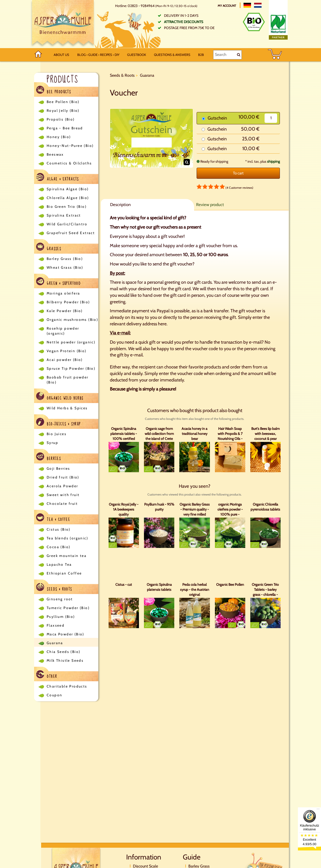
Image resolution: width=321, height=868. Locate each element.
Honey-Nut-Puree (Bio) (70, 146)
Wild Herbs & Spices (67, 408)
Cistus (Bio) (59, 529)
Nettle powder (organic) (71, 342)
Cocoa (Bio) (58, 547)
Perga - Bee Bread (65, 128)
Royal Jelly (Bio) (63, 111)
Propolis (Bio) (61, 119)
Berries (49, 457)
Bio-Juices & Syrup (59, 423)
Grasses (49, 248)
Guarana (55, 643)
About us (61, 55)
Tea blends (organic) (67, 538)
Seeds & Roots (54, 588)
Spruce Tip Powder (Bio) (71, 368)
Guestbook (137, 55)
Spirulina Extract (64, 215)
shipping (273, 161)
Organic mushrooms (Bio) (72, 320)
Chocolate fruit (62, 504)
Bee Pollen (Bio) (63, 102)
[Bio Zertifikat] (254, 22)
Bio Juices (57, 434)
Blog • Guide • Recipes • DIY (98, 55)
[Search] (227, 55)
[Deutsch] (247, 5)
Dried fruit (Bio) (63, 477)
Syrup (52, 443)
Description (120, 205)
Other (47, 675)
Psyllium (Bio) (61, 617)
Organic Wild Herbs (60, 397)
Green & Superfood (58, 282)
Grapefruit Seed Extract (71, 233)
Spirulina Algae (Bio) (68, 189)
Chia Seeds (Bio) (63, 652)
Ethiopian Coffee (64, 573)
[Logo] (63, 24)
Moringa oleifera (63, 293)
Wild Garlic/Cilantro (67, 224)
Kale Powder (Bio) (65, 311)
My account (227, 6)
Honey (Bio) (59, 137)
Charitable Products (67, 686)
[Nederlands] (258, 5)
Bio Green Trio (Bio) (67, 207)
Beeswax (55, 154)
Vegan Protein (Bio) (67, 351)
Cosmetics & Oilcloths (69, 163)
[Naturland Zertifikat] (278, 26)
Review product (210, 205)
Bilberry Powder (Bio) (68, 302)
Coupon (54, 695)
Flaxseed (56, 625)
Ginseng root (60, 599)
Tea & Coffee (53, 518)
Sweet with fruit (63, 495)
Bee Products (54, 91)
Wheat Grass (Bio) (65, 267)
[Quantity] (271, 118)
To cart (238, 173)
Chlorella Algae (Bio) (68, 198)
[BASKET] (275, 55)
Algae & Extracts (58, 178)
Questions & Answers (172, 55)
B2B (201, 55)
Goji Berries (58, 468)
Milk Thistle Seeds (65, 660)
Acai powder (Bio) (65, 360)
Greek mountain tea (67, 556)
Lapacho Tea (59, 564)
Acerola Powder (62, 486)
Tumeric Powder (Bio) (68, 608)
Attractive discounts (184, 22)
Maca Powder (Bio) (65, 634)
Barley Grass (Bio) (65, 259)
